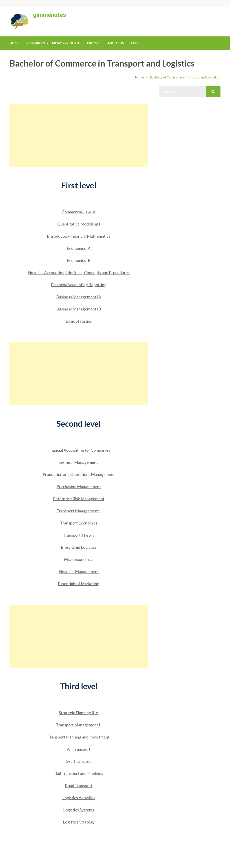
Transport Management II (79, 725)
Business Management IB (79, 309)
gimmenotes (50, 15)
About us (116, 43)
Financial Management (79, 571)
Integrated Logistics (79, 547)
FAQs (135, 43)
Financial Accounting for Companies (79, 450)
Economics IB (79, 260)
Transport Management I (79, 511)
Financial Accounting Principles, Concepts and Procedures (79, 272)
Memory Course (66, 43)
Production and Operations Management (79, 474)
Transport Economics (79, 523)
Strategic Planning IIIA (79, 713)
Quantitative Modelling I (79, 224)
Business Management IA (79, 297)
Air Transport (79, 749)
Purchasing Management (79, 486)
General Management (79, 462)
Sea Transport (79, 761)
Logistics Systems (79, 810)
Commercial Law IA (79, 212)
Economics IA (79, 248)
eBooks (94, 43)
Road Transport (79, 785)
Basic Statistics (79, 321)
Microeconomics (79, 559)
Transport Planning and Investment (79, 737)
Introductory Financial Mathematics (79, 236)
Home (14, 43)
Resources (36, 43)
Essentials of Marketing (79, 584)
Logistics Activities (79, 798)
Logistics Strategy (79, 822)
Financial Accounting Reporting (79, 285)
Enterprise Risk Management (79, 499)
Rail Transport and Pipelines (79, 773)
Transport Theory (79, 535)
